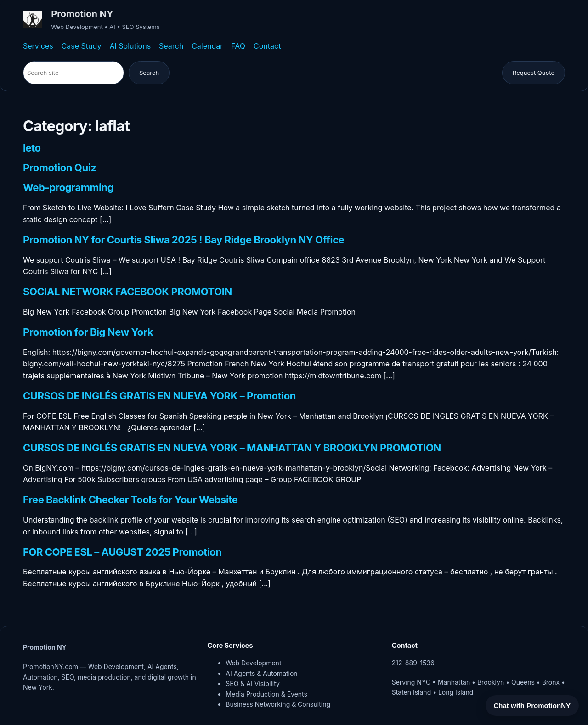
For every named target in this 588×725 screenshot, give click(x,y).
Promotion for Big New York (88, 332)
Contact (267, 46)
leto (32, 148)
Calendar (207, 46)
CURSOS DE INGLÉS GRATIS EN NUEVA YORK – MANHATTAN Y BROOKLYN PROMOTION (232, 448)
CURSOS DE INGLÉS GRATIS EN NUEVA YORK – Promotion (159, 396)
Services (38, 46)
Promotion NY (82, 14)
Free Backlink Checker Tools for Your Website (130, 500)
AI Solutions (130, 46)
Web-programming (68, 188)
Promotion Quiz (59, 168)
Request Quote (534, 73)
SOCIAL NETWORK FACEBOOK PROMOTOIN (127, 292)
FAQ (238, 46)
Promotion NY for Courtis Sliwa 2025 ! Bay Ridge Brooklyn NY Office (184, 240)
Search (171, 46)
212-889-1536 (413, 663)
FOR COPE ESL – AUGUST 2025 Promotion (122, 552)
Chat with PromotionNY (532, 705)
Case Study (82, 46)
